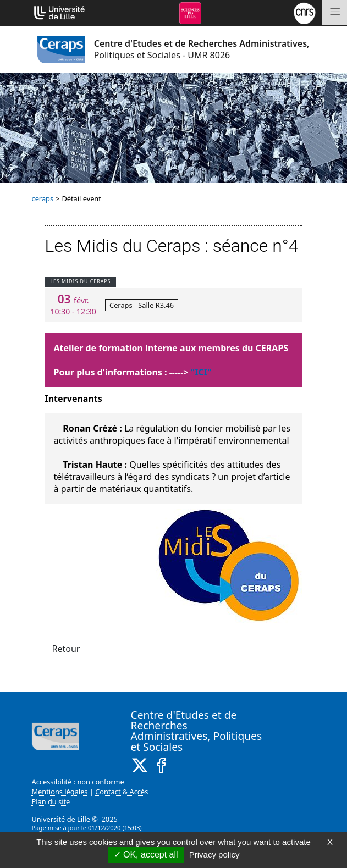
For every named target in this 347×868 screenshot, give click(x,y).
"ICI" (201, 372)
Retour (66, 649)
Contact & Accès (122, 792)
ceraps (43, 198)
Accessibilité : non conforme (78, 782)
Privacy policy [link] (214, 855)
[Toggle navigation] (335, 12)
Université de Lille (61, 819)
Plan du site (51, 801)
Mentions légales (60, 792)
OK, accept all (146, 855)
